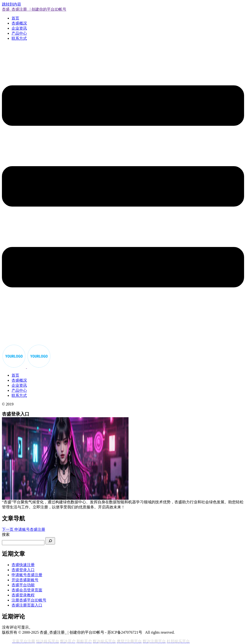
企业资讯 (19, 28)
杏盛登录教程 (23, 595)
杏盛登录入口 (23, 570)
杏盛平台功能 (23, 585)
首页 (15, 18)
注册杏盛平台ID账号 (29, 600)
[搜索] (50, 541)
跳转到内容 (12, 4)
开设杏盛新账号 (25, 580)
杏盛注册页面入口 (27, 605)
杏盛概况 (19, 23)
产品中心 (19, 33)
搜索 (6, 534)
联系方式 (19, 38)
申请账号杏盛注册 (27, 575)
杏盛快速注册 (23, 565)
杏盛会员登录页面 (27, 590)
